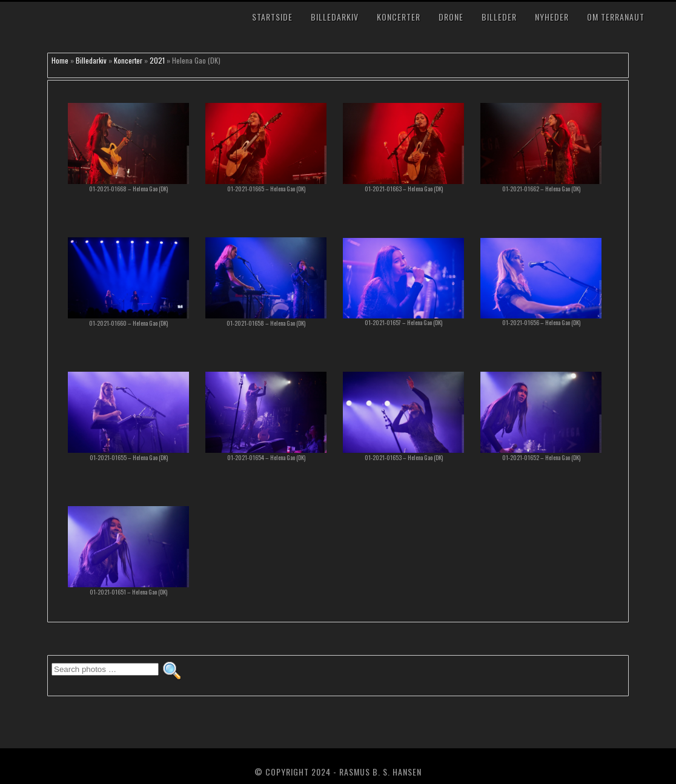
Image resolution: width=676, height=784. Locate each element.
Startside (272, 17)
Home (60, 60)
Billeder (499, 17)
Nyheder (552, 17)
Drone (451, 17)
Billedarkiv (335, 17)
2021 (157, 60)
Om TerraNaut (616, 17)
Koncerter (399, 17)
